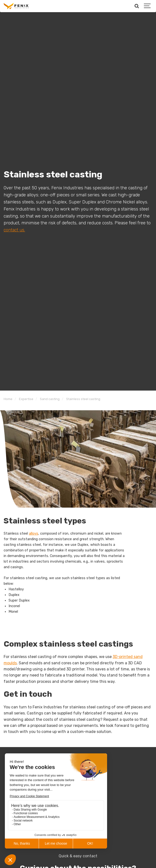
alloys (34, 534)
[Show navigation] (147, 6)
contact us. (14, 230)
